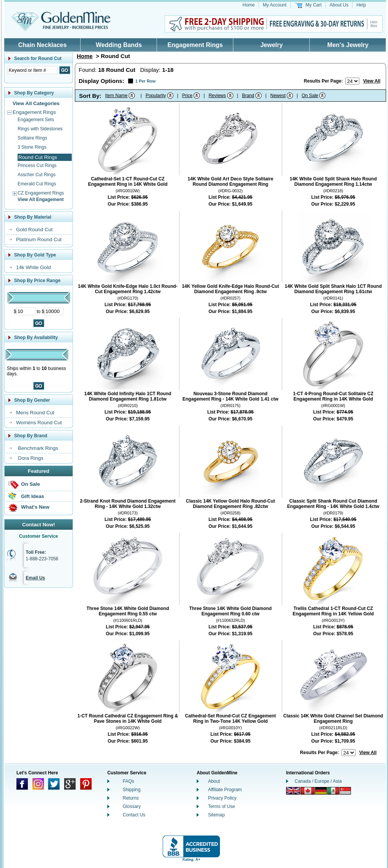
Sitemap (217, 815)
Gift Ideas (33, 496)
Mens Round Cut (35, 413)
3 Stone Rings (32, 147)
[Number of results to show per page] (352, 81)
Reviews (217, 96)
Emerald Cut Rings (37, 184)
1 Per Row (145, 81)
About (214, 781)
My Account (275, 5)
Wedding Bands (119, 45)
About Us (339, 5)
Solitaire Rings (32, 138)
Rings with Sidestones (40, 129)
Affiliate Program (225, 790)
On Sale (31, 484)
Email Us (35, 578)
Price (187, 96)
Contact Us (134, 815)
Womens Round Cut (39, 423)
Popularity (156, 96)
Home (249, 5)
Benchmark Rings (38, 448)
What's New (35, 507)
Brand (248, 96)
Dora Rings (31, 458)
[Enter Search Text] (32, 70)
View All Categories (36, 103)
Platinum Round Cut (39, 239)
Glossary (132, 806)
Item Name (116, 96)
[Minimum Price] (26, 311)
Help (361, 5)
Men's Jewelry (348, 45)
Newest (278, 96)
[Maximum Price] (54, 311)
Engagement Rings (195, 45)
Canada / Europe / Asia (318, 781)
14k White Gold (33, 267)
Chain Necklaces (42, 45)
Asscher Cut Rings (36, 175)
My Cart (314, 5)
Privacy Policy (222, 798)
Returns (131, 798)
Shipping (132, 790)
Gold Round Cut (34, 230)
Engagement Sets (36, 120)
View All (372, 81)
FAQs (128, 781)
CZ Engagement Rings (41, 193)
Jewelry (272, 45)
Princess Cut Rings (37, 165)
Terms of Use (222, 806)
